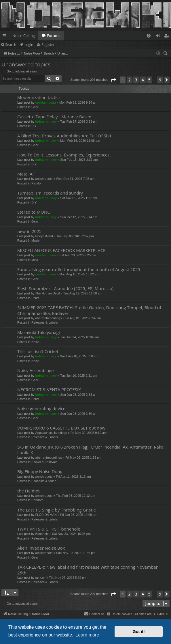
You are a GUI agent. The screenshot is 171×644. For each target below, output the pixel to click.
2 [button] (130, 80)
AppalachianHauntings (51, 433)
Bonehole (42, 534)
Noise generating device (41, 408)
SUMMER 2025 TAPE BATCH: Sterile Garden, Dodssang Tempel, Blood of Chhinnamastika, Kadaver (89, 310)
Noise (35, 342)
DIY (34, 126)
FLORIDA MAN (46, 515)
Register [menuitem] (168, 37)
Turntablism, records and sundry (50, 193)
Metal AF (26, 174)
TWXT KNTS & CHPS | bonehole (49, 529)
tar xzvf (40, 578)
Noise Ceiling (24, 36)
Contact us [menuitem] (94, 614)
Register (48, 45)
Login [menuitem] (159, 37)
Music (36, 240)
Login (29, 45)
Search (11, 45)
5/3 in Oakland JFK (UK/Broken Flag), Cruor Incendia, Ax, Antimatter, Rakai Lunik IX (91, 450)
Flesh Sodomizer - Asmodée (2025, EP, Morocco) (65, 288)
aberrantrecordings (48, 318)
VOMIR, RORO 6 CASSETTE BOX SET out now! (62, 428)
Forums (54, 36)
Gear (35, 107)
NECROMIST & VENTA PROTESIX (49, 389)
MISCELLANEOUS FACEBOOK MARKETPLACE (61, 250)
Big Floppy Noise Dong (40, 471)
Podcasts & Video (44, 481)
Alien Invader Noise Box (41, 548)
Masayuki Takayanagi (39, 332)
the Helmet (29, 491)
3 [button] (136, 80)
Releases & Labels (45, 322)
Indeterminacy (46, 122)
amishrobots (44, 179)
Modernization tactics (39, 97)
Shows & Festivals (44, 462)
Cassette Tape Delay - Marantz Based (54, 117)
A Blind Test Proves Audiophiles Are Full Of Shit (64, 136)
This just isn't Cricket (38, 351)
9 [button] (160, 80)
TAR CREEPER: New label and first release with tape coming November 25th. (88, 570)
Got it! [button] (139, 632)
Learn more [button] (87, 635)
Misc (35, 260)
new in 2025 (29, 231)
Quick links (6, 37)
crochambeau (45, 102)
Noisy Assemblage (36, 370)
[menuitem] (149, 36)
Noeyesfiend (44, 236)
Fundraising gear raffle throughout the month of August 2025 (79, 269)
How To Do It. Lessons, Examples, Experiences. (64, 155)
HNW (35, 298)
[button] (113, 80)
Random (37, 183)
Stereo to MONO (34, 212)
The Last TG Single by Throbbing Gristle (57, 510)
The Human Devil (47, 293)
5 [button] (149, 80)
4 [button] (143, 80)
